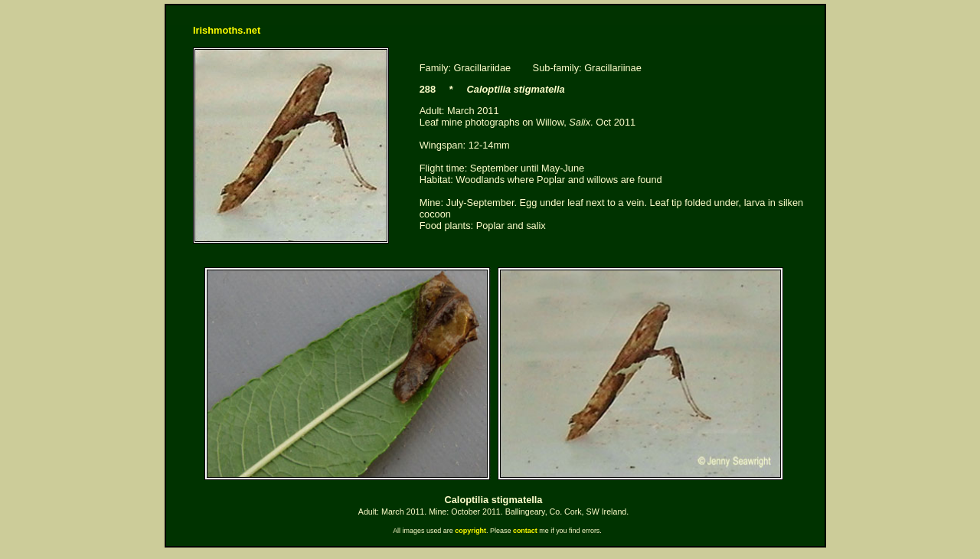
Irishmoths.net (227, 30)
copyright (470, 531)
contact (525, 531)
